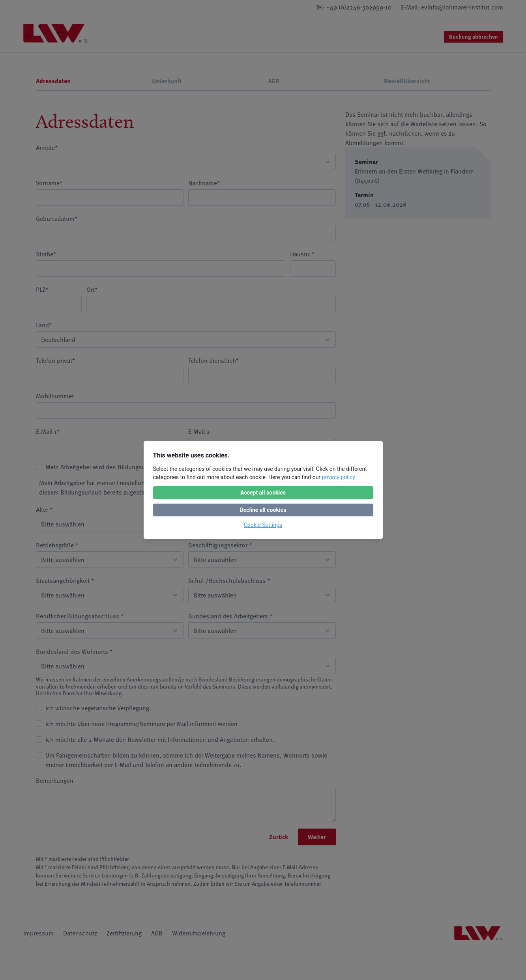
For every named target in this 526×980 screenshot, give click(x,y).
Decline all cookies (263, 510)
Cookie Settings (263, 525)
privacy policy (339, 477)
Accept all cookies (263, 493)
